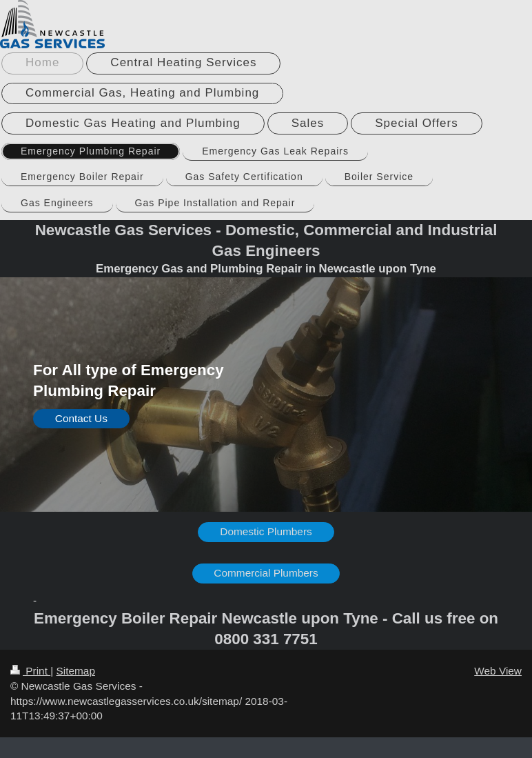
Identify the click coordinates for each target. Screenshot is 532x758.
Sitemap (75, 671)
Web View (498, 671)
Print (30, 671)
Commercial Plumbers (266, 573)
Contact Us (81, 418)
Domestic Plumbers (266, 531)
